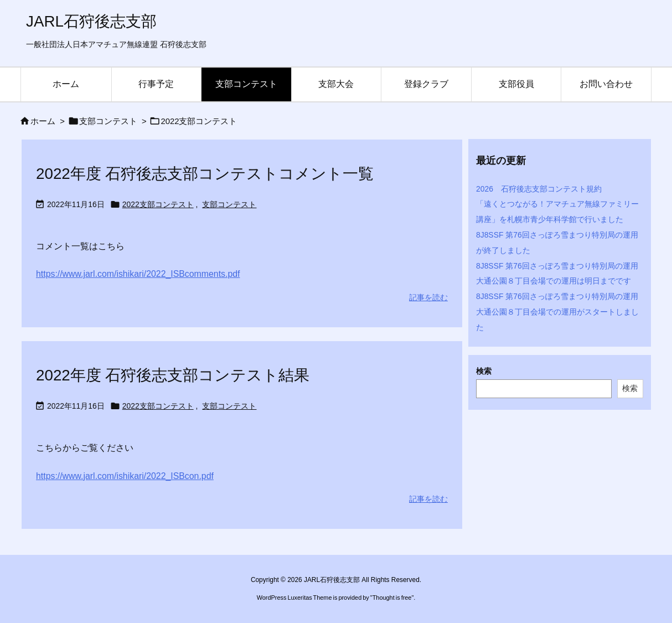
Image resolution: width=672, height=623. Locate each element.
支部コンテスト (108, 121)
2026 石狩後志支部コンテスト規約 (539, 189)
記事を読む (428, 297)
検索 (484, 371)
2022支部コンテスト (158, 204)
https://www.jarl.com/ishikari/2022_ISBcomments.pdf (138, 274)
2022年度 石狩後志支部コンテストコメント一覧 (205, 174)
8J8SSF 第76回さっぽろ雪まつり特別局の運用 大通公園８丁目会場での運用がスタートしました (561, 312)
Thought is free (392, 598)
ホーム (43, 121)
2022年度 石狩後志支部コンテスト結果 (173, 375)
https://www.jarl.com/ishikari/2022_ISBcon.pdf (125, 476)
